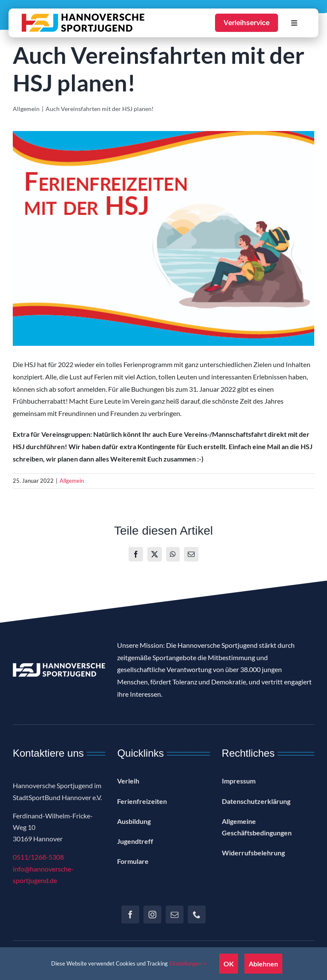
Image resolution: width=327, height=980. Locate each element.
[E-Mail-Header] (163, 238)
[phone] (197, 914)
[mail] (175, 914)
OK (229, 964)
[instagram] (152, 914)
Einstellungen (188, 963)
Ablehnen (263, 964)
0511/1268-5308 (38, 857)
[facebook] (130, 914)
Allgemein (72, 481)
